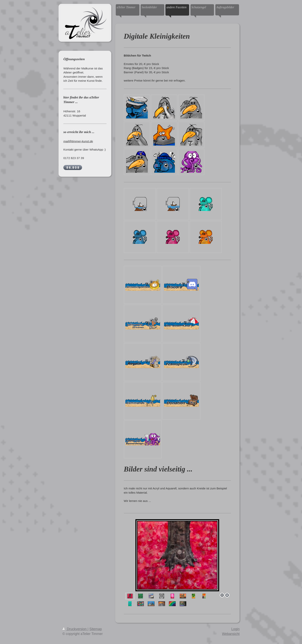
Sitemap (96, 629)
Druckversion (75, 629)
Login (235, 629)
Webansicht (231, 634)
